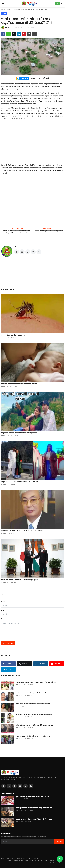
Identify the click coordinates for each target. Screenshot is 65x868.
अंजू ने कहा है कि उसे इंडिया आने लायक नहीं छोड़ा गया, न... (20, 433)
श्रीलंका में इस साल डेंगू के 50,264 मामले (14, 335)
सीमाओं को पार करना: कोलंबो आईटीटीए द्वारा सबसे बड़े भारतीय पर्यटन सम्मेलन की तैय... (16, 232)
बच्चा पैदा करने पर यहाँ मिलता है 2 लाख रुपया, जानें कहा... (20, 384)
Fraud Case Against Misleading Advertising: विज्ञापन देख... (35, 714)
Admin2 (3, 387)
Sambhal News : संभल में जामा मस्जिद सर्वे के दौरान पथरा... (34, 819)
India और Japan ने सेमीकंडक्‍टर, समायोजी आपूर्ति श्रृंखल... (20, 580)
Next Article (49, 228)
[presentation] (17, 636)
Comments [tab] (6, 595)
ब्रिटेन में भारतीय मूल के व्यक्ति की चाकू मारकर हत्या (49, 232)
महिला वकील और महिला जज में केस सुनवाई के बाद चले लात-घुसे (34, 725)
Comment (5, 619)
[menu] (3, 4)
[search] (62, 4)
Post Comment (8, 644)
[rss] (31, 786)
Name (3, 602)
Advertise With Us (56, 860)
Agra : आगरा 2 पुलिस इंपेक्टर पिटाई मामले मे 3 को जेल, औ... (33, 736)
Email (3, 610)
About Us (33, 860)
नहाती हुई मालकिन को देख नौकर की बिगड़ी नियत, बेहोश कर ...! (35, 808)
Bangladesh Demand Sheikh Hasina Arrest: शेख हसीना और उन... (36, 682)
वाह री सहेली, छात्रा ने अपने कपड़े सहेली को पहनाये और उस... (33, 693)
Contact (10, 860)
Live (57, 4)
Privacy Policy (43, 860)
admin (16, 247)
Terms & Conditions (21, 860)
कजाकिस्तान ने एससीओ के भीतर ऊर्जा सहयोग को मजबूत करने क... (23, 531)
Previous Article (16, 228)
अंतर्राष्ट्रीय (9, 10)
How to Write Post (56, 863)
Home (3, 10)
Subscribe (59, 842)
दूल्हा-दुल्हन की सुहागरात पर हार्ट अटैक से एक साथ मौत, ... (33, 797)
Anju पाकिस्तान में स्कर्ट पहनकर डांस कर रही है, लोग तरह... (20, 482)
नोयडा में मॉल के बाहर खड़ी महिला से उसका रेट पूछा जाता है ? (33, 704)
